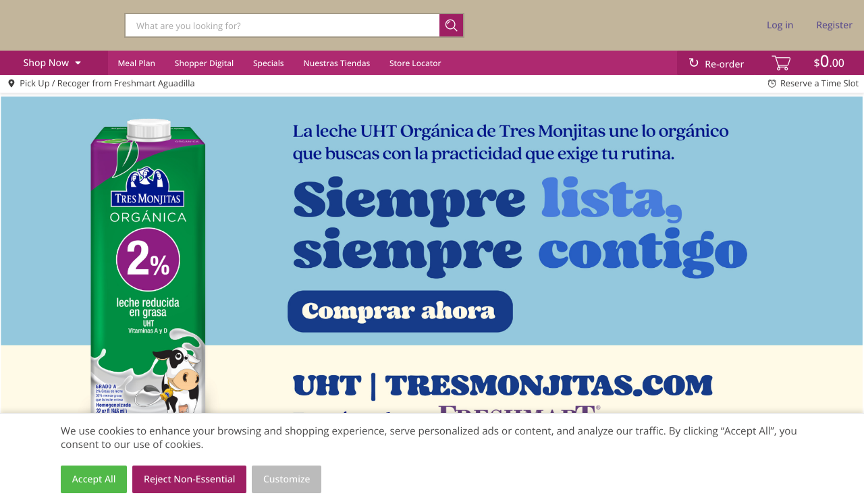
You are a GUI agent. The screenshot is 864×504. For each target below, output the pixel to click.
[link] (432, 278)
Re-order (724, 64)
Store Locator (415, 63)
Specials (269, 63)
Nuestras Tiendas (336, 63)
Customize (287, 479)
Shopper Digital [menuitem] (204, 63)
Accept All (94, 479)
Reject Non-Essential (189, 479)
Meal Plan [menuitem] (136, 63)
